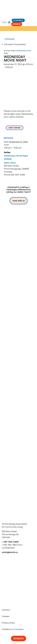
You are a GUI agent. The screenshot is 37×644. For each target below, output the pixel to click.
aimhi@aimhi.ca (10, 552)
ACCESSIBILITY (18, 20)
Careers (6, 616)
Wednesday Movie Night (16, 156)
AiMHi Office (10, 163)
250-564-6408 (11, 542)
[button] (5, 22)
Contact (6, 610)
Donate (17, 24)
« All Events (9, 39)
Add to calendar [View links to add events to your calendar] (15, 128)
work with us (19, 201)
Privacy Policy (8, 623)
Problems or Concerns (13, 629)
